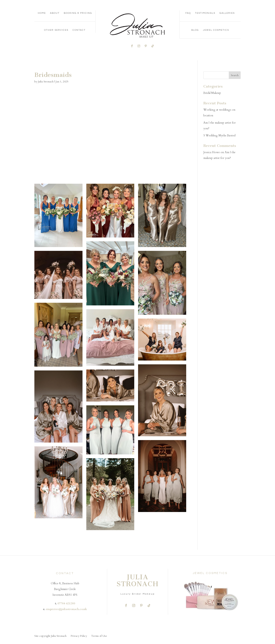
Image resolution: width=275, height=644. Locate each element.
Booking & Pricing (78, 13)
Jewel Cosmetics (216, 30)
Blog (195, 30)
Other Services (56, 30)
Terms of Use (99, 636)
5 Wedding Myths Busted (219, 135)
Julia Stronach (46, 82)
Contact (79, 30)
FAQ (188, 13)
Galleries (227, 13)
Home (42, 13)
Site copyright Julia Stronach (50, 636)
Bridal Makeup (212, 93)
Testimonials (205, 13)
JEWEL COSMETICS (210, 573)
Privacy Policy (79, 636)
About (55, 13)
